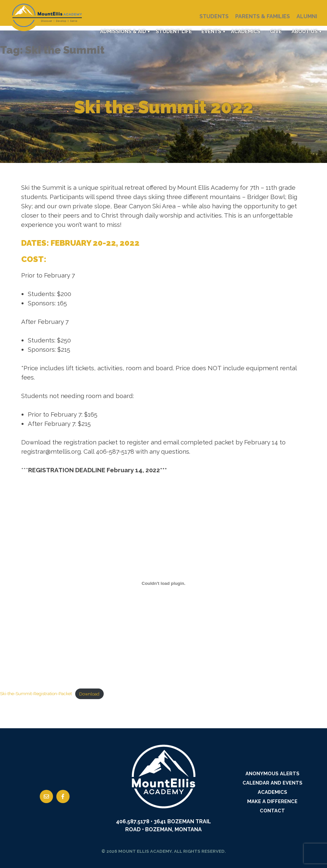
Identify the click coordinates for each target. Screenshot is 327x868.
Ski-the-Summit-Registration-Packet (36, 694)
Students (214, 16)
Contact (272, 811)
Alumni (307, 16)
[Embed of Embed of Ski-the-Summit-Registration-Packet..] (163, 583)
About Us (304, 31)
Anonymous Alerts (272, 773)
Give (275, 31)
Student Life (172, 31)
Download (89, 694)
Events (210, 31)
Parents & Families (263, 16)
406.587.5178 (133, 821)
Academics (245, 31)
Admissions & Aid (121, 31)
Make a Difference (272, 801)
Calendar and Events (272, 783)
